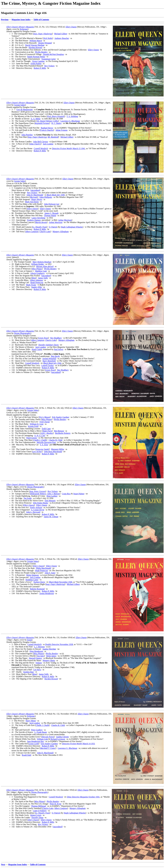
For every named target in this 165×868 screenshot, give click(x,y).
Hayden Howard (35, 47)
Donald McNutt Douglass (53, 54)
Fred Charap (45, 422)
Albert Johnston (36, 280)
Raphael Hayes (47, 128)
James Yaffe (43, 278)
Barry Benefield (49, 361)
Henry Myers (37, 199)
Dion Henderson (36, 651)
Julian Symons (62, 130)
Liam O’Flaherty (40, 811)
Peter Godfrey (37, 730)
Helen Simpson (32, 575)
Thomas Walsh (50, 215)
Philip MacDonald (44, 568)
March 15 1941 (68, 148)
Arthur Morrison (65, 220)
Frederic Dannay (34, 220)
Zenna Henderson (47, 593)
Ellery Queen (71, 27)
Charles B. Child (56, 440)
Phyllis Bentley (41, 52)
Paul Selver (59, 349)
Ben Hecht (55, 356)
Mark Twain (31, 285)
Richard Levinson (58, 739)
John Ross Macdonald (53, 452)
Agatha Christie (62, 737)
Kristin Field (33, 426)
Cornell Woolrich (41, 148)
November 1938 (59, 644)
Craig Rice (66, 494)
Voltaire (39, 663)
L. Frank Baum (41, 732)
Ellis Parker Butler (41, 503)
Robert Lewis (36, 815)
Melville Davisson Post (46, 442)
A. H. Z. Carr (40, 435)
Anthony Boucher (62, 38)
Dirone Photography (22, 333)
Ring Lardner (52, 496)
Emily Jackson (36, 507)
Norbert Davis (39, 582)
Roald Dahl (26, 755)
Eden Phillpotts (46, 197)
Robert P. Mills (40, 68)
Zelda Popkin (36, 64)
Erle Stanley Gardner (61, 417)
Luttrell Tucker (48, 365)
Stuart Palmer (79, 494)
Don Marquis (50, 501)
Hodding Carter (32, 580)
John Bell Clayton (40, 142)
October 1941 (83, 797)
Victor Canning (38, 61)
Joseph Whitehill (49, 359)
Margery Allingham (61, 232)
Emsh (29, 640)
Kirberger (24, 29)
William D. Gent (37, 424)
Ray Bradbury (56, 338)
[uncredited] (35, 190)
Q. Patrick (53, 227)
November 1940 (61, 582)
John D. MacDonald (35, 195)
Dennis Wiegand (45, 43)
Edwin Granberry (38, 273)
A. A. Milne (36, 119)
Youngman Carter (49, 59)
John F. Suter (50, 573)
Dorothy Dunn (37, 817)
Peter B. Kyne (56, 804)
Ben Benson (59, 431)
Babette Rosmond (37, 589)
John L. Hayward (33, 512)
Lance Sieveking (38, 218)
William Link (42, 739)
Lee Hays (37, 670)
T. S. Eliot (44, 445)
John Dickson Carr (52, 204)
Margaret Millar (58, 449)
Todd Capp (46, 429)
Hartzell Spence (36, 658)
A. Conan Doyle (38, 510)
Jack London (48, 144)
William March (36, 41)
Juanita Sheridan (49, 649)
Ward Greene (32, 438)
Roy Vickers (49, 66)
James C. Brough (52, 213)
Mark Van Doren (32, 202)
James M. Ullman (51, 517)
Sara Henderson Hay (36, 741)
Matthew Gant (41, 271)
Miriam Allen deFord (45, 266)
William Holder (38, 264)
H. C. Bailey (56, 123)
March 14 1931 (79, 744)
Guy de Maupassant (25, 109)
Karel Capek (37, 349)
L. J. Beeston (39, 647)
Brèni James (51, 656)
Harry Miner (31, 721)
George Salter (20, 105)
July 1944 (52, 363)
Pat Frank (28, 498)
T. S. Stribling (72, 116)
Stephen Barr (29, 672)
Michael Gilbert (61, 34)
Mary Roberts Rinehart (42, 262)
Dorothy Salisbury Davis (49, 345)
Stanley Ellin (36, 287)
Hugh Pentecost (37, 282)
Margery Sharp (49, 660)
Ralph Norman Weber (36, 57)
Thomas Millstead (38, 806)
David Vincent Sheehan (35, 45)
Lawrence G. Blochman (70, 121)
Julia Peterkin (27, 135)
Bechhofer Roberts (63, 433)
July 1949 (56, 195)
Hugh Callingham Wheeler (72, 227)
